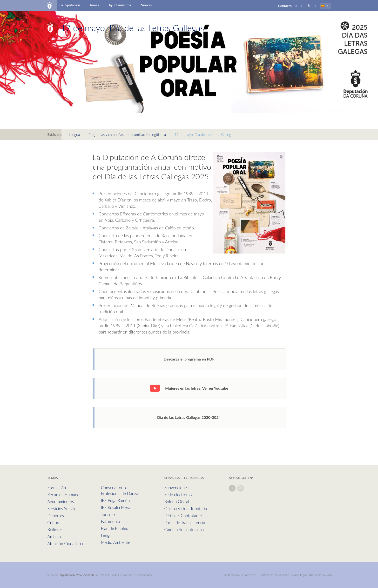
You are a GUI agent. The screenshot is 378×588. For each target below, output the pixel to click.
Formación (57, 488)
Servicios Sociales (63, 509)
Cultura (54, 523)
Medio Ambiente (116, 542)
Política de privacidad (274, 575)
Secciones (221, 28)
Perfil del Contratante (183, 516)
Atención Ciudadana (65, 544)
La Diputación (70, 5)
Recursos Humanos (64, 495)
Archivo (54, 537)
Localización (231, 575)
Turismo (108, 514)
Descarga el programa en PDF (189, 359)
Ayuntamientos (120, 5)
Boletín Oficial (177, 502)
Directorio (249, 575)
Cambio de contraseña (184, 530)
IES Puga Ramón (115, 500)
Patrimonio (111, 521)
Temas (94, 5)
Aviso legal (299, 575)
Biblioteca (56, 530)
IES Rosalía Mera (116, 507)
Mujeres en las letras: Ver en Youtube (189, 388)
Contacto (285, 6)
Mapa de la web (320, 575)
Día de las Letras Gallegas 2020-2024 (189, 417)
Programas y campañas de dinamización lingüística (127, 134)
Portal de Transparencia (185, 523)
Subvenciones (176, 488)
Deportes (56, 516)
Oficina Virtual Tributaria (186, 509)
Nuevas (146, 5)
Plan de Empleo (115, 528)
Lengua (74, 134)
